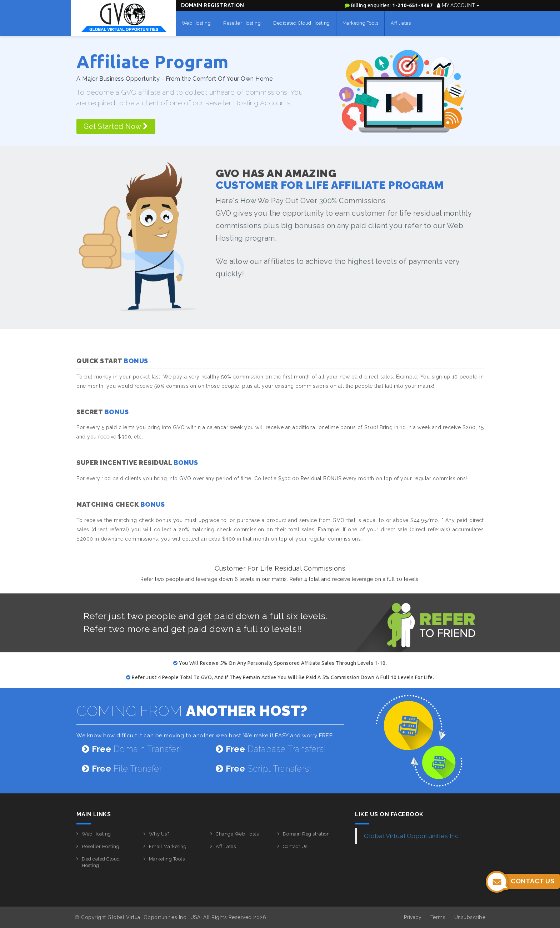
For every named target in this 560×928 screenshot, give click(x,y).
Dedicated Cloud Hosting (302, 23)
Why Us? (159, 834)
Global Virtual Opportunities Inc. (412, 836)
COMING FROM (192, 711)
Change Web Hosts (237, 834)
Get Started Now (116, 126)
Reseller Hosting (242, 23)
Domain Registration (213, 5)
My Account (458, 5)
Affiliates (401, 23)
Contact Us (295, 846)
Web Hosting (196, 23)
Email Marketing (168, 846)
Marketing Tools (361, 23)
